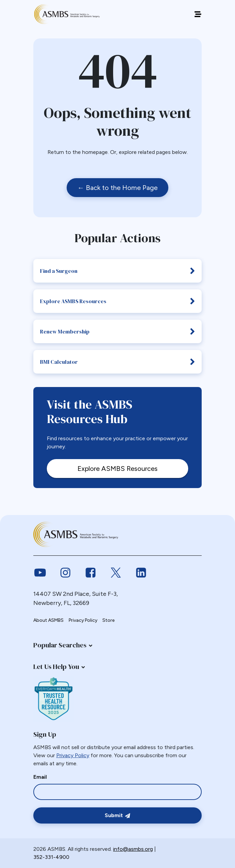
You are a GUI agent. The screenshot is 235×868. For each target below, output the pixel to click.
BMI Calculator (117, 362)
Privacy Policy (83, 620)
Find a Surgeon (117, 271)
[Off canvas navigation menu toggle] (198, 14)
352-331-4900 (51, 857)
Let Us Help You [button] (56, 667)
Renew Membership (117, 331)
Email (40, 777)
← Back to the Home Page (117, 188)
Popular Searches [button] (60, 645)
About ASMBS (48, 620)
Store (108, 620)
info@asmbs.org (133, 849)
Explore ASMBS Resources (117, 301)
